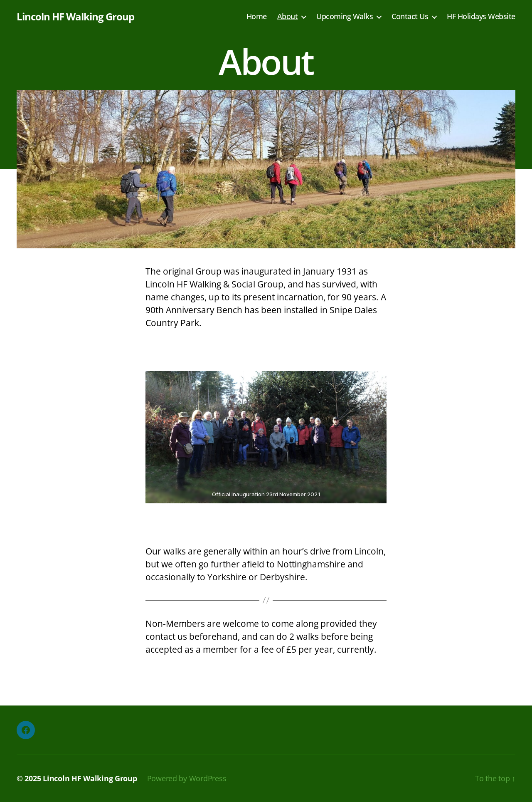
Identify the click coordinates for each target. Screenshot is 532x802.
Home (257, 17)
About (288, 17)
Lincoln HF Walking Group (75, 17)
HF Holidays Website (481, 17)
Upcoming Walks (345, 17)
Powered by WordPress (187, 778)
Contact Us (410, 17)
